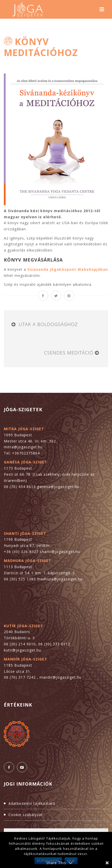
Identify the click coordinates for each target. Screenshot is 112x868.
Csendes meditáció (69, 353)
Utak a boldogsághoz (48, 324)
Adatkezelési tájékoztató (32, 803)
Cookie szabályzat (26, 815)
